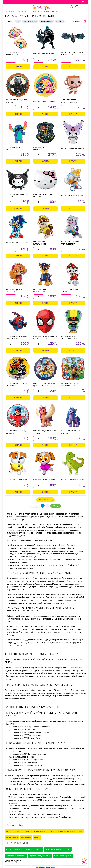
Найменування (46, 21)
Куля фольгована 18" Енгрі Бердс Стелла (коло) (30, 727)
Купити (18, 67)
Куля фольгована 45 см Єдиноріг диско (26, 760)
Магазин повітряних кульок (16, 668)
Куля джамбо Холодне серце (21, 757)
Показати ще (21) (45, 500)
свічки (37, 837)
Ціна (18, 21)
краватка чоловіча (62, 696)
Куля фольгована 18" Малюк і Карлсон (25, 765)
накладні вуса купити (39, 671)
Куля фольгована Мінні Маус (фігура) (25, 763)
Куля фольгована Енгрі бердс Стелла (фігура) (29, 732)
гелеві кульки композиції (35, 831)
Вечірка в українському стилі (58, 849)
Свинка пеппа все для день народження (24, 849)
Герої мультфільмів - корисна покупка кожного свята (39, 685)
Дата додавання (30, 21)
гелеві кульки (12, 837)
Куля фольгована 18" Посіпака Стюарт (25, 738)
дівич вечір (26, 837)
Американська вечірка (16, 856)
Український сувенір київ (40, 856)
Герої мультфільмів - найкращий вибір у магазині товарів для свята (43, 661)
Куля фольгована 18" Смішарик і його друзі (27, 754)
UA (84, 2)
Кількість (60, 21)
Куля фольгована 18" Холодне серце (25, 735)
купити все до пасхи (21, 693)
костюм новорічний (71, 668)
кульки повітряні (13, 831)
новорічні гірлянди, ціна (35, 690)
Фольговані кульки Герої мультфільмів (29, 16)
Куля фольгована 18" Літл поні (22, 730)
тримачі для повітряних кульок (62, 831)
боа (81, 831)
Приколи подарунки (63, 856)
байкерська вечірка (62, 676)
